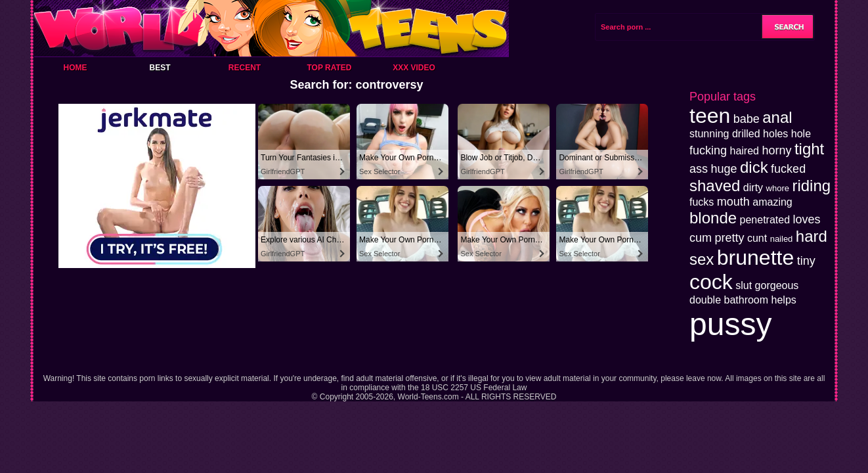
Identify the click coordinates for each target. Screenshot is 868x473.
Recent (245, 68)
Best (160, 68)
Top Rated (329, 68)
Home (76, 68)
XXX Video (414, 68)
